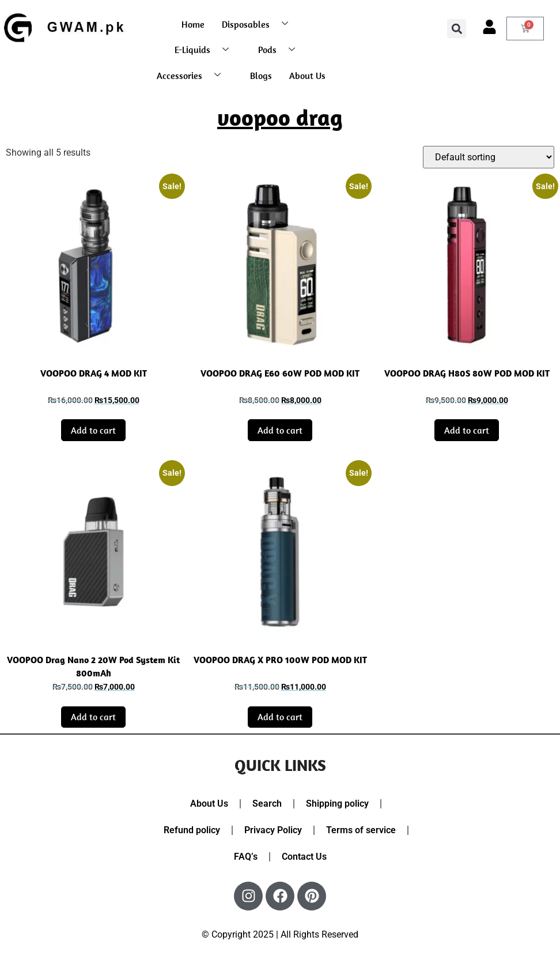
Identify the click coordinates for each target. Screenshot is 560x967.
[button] (457, 29)
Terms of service (361, 830)
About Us (307, 76)
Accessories (193, 75)
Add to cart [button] (93, 430)
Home (193, 24)
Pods (281, 50)
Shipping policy (337, 804)
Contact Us (304, 857)
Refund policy (192, 830)
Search (267, 804)
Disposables (259, 24)
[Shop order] (489, 157)
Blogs (261, 76)
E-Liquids (206, 50)
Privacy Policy (273, 830)
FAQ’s (246, 857)
